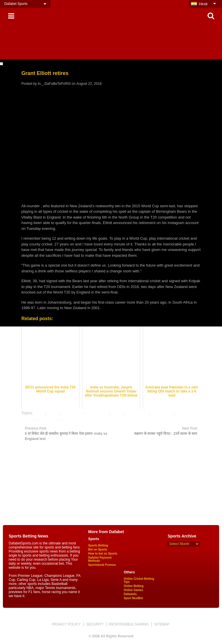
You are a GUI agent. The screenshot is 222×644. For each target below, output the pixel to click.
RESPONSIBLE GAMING (129, 624)
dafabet (53, 413)
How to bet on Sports (103, 554)
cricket (40, 413)
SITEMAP (162, 624)
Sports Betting (98, 545)
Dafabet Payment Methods (100, 559)
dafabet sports (97, 413)
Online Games (133, 590)
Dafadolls (130, 594)
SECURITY (95, 624)
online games (50, 418)
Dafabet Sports (16, 4)
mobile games (137, 413)
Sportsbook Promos (102, 565)
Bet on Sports (98, 549)
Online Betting (134, 586)
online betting (162, 413)
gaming (118, 413)
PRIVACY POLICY (66, 624)
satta (67, 418)
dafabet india (72, 413)
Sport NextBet (133, 598)
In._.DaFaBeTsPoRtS (54, 84)
